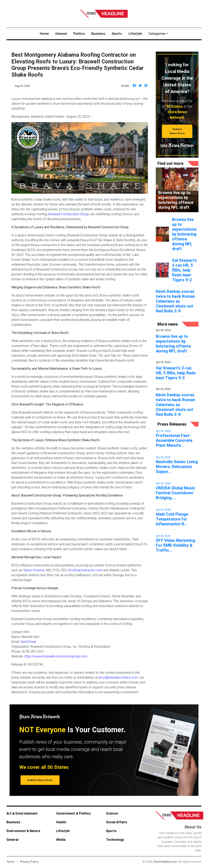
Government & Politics (74, 814)
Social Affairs (117, 823)
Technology (115, 840)
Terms (11, 863)
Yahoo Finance (34, 571)
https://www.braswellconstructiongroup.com (56, 657)
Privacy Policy (29, 863)
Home (46, 34)
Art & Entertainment (22, 814)
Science (112, 814)
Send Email (28, 642)
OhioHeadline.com (165, 863)
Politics (79, 34)
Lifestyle (135, 34)
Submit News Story (177, 132)
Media (61, 840)
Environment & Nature (23, 832)
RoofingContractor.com (85, 571)
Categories (157, 34)
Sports (117, 34)
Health (61, 823)
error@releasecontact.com (118, 678)
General (61, 34)
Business (98, 34)
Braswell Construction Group (69, 215)
